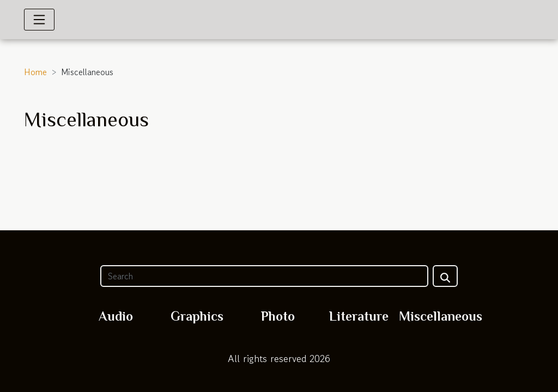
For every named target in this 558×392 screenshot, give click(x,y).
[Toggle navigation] (39, 20)
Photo (278, 316)
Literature (359, 316)
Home (35, 72)
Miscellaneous (441, 316)
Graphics (197, 316)
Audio (116, 316)
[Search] (264, 276)
